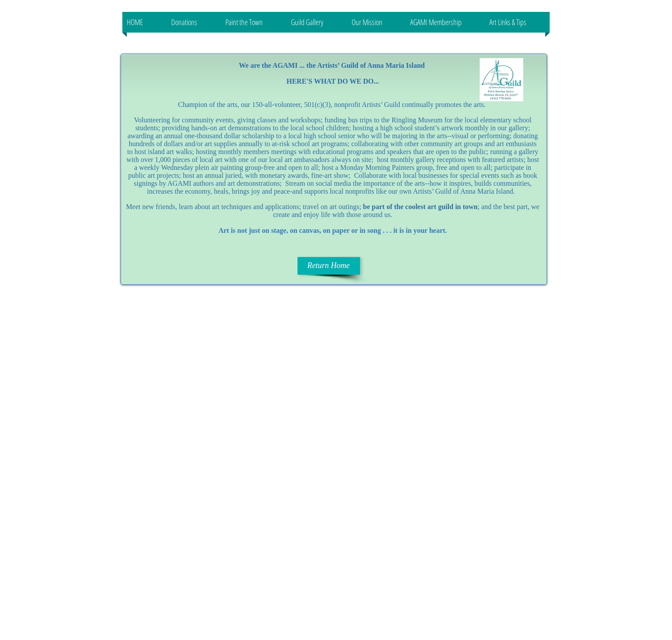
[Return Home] (329, 266)
